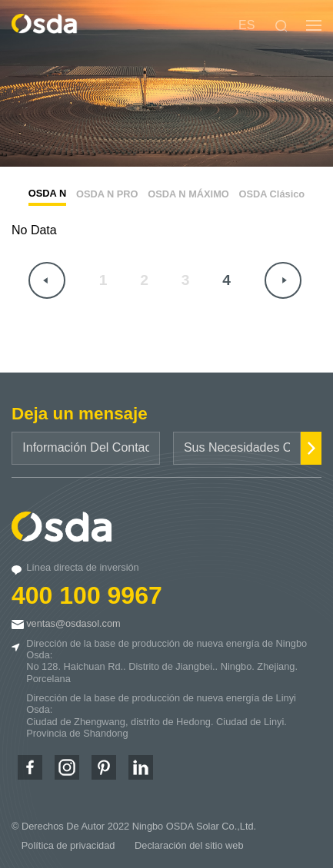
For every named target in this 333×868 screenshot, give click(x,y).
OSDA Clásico (272, 194)
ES (246, 25)
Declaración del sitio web (189, 845)
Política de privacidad (68, 845)
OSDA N (47, 193)
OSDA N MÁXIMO (188, 194)
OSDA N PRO (107, 194)
